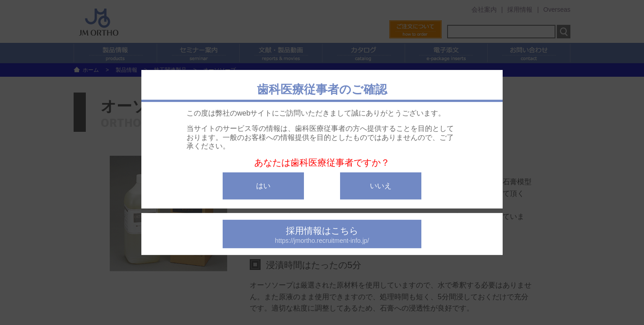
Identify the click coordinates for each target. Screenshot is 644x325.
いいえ (381, 186)
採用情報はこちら (322, 235)
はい (263, 186)
